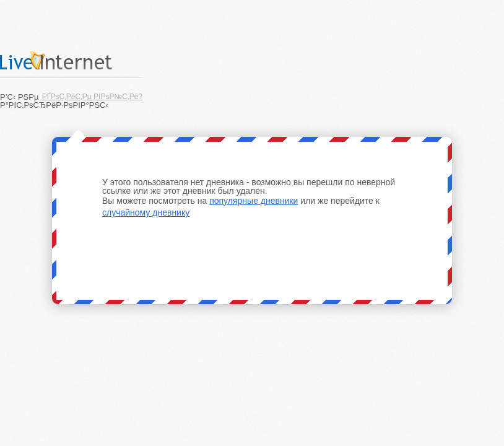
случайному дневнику (146, 212)
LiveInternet (71, 60)
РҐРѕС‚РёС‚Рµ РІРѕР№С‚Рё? (92, 97)
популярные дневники (254, 201)
